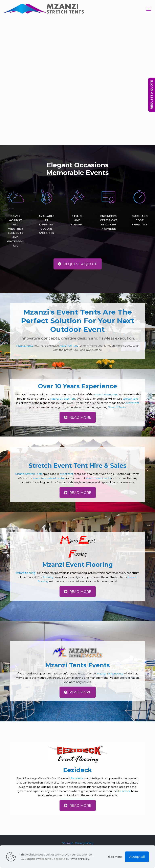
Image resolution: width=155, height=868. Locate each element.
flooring (48, 577)
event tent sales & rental (49, 478)
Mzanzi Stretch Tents (29, 474)
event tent (132, 403)
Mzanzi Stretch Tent (63, 399)
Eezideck (77, 778)
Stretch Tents (117, 407)
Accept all (137, 857)
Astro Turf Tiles (69, 346)
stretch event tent (106, 394)
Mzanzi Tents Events (110, 673)
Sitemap (68, 843)
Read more (114, 857)
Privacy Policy (84, 843)
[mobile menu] (149, 9)
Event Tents (79, 312)
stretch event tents (98, 478)
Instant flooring (26, 573)
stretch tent (130, 399)
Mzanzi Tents (25, 346)
